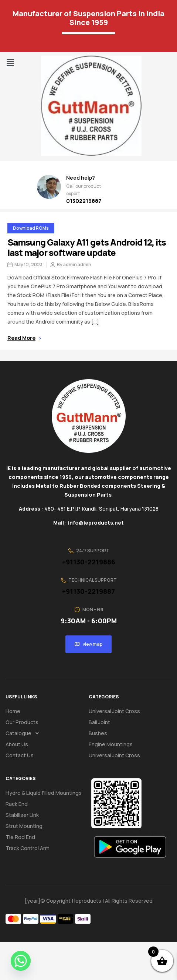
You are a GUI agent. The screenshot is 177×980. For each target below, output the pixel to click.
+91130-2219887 (88, 591)
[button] (10, 62)
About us (17, 744)
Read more (24, 338)
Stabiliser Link (22, 815)
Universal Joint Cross (114, 711)
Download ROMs (31, 228)
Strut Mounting (24, 826)
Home (13, 711)
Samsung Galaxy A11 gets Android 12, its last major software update (87, 247)
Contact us (20, 755)
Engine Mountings (111, 744)
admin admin (77, 265)
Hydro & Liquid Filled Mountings (44, 793)
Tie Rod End (20, 837)
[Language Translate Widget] (88, 33)
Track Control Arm (28, 848)
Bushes (98, 733)
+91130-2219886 (89, 562)
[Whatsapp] (21, 961)
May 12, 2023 (28, 265)
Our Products (22, 722)
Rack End (17, 804)
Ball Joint (99, 722)
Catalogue (24, 733)
